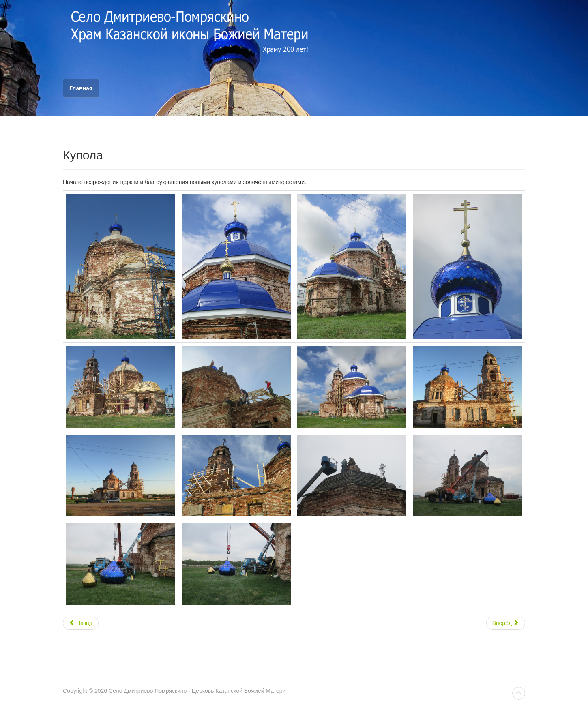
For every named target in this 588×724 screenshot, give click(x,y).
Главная (81, 88)
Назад (81, 623)
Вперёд (506, 623)
